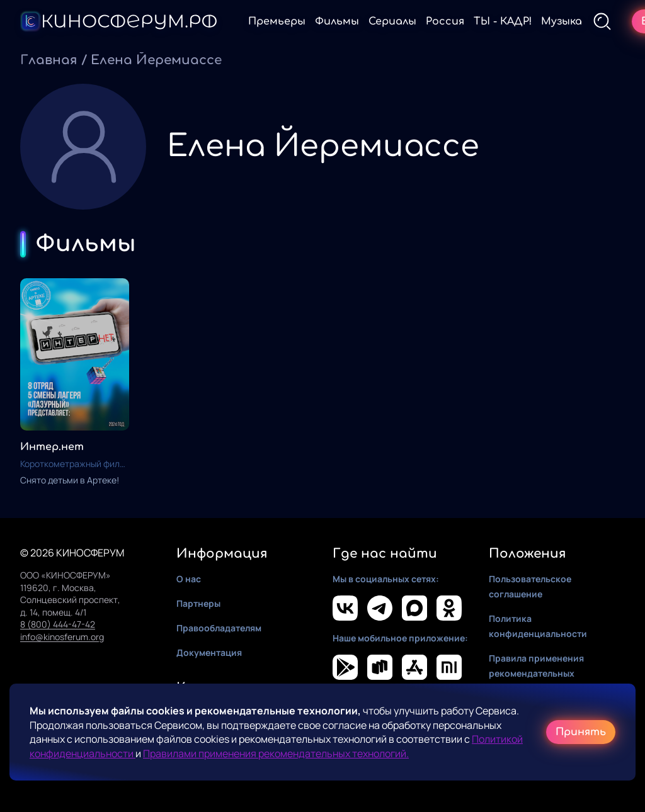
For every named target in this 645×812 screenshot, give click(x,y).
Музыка (562, 21)
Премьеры (277, 21)
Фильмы (337, 21)
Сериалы (392, 21)
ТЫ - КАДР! (503, 21)
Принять (581, 732)
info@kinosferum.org (62, 637)
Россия (445, 21)
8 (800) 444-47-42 (58, 624)
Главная (49, 60)
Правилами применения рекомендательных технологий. (276, 753)
